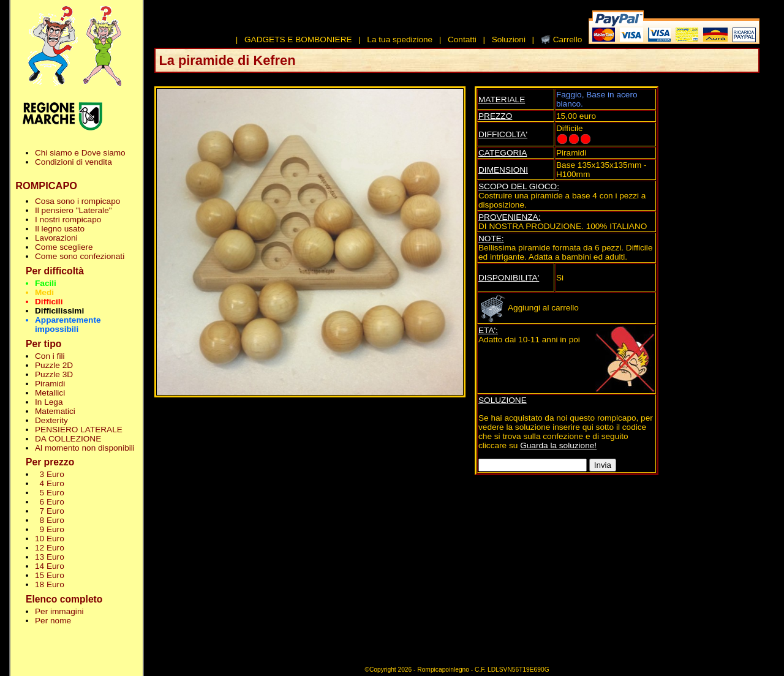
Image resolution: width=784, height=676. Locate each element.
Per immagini (59, 611)
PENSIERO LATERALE (79, 430)
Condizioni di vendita (73, 162)
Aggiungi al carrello (529, 308)
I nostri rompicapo (68, 220)
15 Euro (50, 575)
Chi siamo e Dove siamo (80, 153)
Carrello (568, 39)
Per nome (53, 621)
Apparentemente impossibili (68, 325)
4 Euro (50, 483)
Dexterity (51, 420)
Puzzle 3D (54, 374)
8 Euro (50, 520)
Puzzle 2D (54, 365)
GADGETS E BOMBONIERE (298, 39)
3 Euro (50, 474)
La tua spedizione (400, 39)
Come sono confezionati (80, 256)
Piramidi (50, 384)
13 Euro (50, 557)
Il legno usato (60, 229)
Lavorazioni (56, 238)
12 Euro (50, 548)
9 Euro (50, 529)
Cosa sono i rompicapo (77, 201)
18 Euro (50, 584)
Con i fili (50, 356)
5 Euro (50, 493)
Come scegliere (64, 247)
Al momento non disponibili (85, 448)
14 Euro (50, 566)
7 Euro (50, 511)
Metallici (50, 393)
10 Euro (50, 539)
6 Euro (50, 502)
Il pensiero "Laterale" (73, 210)
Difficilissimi (59, 311)
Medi (44, 292)
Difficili (49, 302)
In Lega (49, 402)
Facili (46, 283)
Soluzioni (509, 39)
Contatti (462, 39)
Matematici (55, 411)
